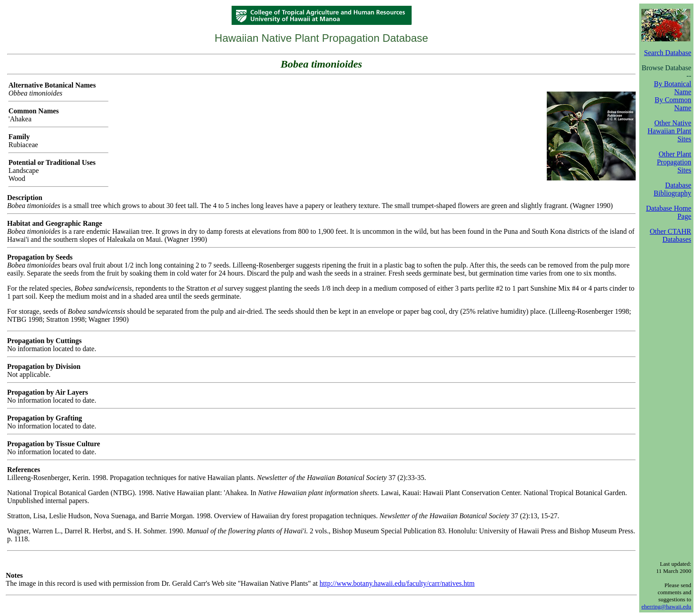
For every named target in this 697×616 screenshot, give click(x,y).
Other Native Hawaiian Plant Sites (669, 131)
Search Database (668, 53)
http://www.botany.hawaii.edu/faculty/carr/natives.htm (397, 583)
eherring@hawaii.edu (666, 606)
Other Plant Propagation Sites (674, 162)
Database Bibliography (673, 189)
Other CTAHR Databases (671, 235)
